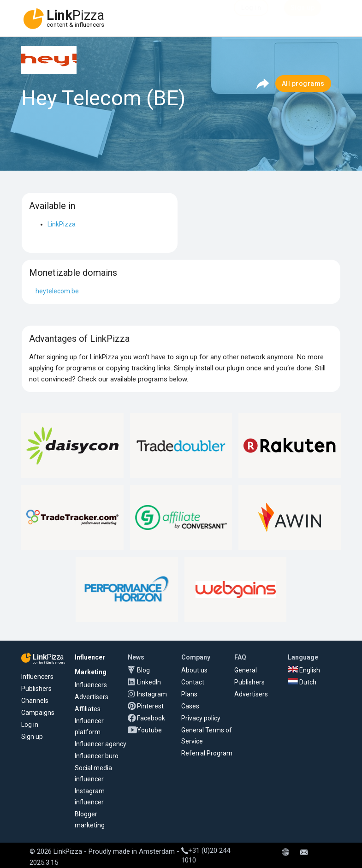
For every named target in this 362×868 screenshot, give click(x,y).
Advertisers (92, 697)
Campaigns (38, 713)
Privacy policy (201, 718)
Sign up (32, 737)
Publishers (36, 689)
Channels (35, 701)
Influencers (37, 677)
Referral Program (207, 753)
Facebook (151, 718)
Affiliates (88, 709)
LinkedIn (149, 682)
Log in (30, 725)
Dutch (302, 682)
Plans (189, 694)
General (246, 670)
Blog (143, 670)
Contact (193, 682)
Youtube (149, 730)
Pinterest (150, 706)
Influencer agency (101, 744)
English (304, 670)
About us (194, 670)
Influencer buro (97, 756)
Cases (190, 706)
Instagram (152, 694)
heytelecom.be (57, 291)
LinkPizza (62, 224)
